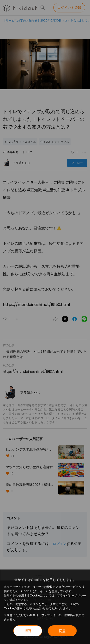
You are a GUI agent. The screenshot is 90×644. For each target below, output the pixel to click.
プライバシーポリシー (72, 595)
